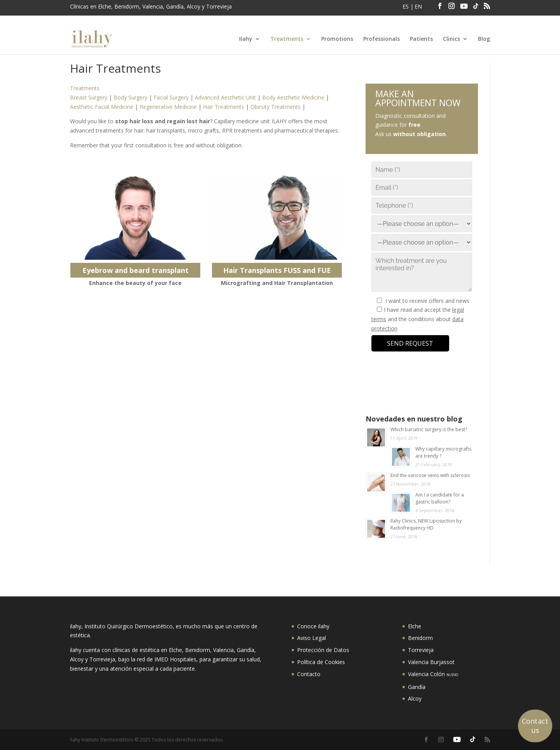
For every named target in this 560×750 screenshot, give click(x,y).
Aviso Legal (311, 638)
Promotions (337, 39)
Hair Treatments (224, 107)
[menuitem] (406, 9)
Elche (415, 626)
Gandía (417, 687)
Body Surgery (130, 97)
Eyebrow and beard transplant (136, 270)
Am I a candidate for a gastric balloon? (440, 498)
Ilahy (246, 39)
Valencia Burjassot (431, 662)
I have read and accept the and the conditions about (418, 319)
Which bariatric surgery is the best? (429, 429)
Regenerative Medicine (168, 107)
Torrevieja (421, 650)
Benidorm (420, 638)
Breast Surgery (89, 97)
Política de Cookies (321, 662)
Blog (484, 39)
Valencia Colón (433, 674)
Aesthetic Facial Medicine (102, 107)
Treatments (287, 39)
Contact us (535, 726)
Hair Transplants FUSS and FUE (277, 270)
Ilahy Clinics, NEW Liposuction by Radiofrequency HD (426, 524)
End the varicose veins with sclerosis (430, 475)
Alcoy (415, 698)
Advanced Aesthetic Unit (225, 97)
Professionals (381, 39)
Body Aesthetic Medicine (293, 97)
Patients (421, 39)
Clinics (451, 39)
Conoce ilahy (313, 626)
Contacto (309, 674)
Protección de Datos (323, 650)
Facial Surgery (171, 97)
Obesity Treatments (276, 107)
